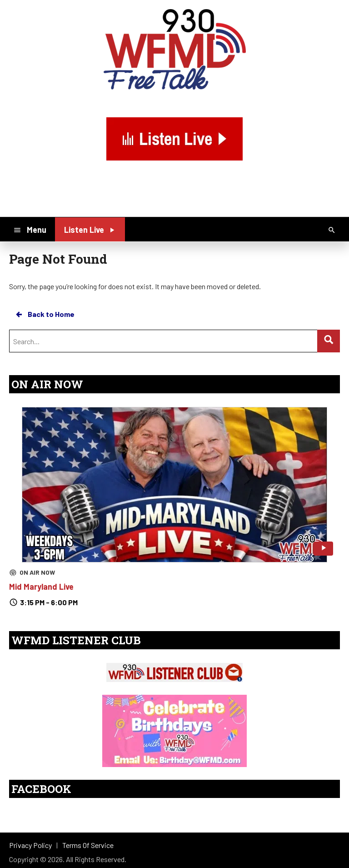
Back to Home (45, 314)
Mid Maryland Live (41, 587)
